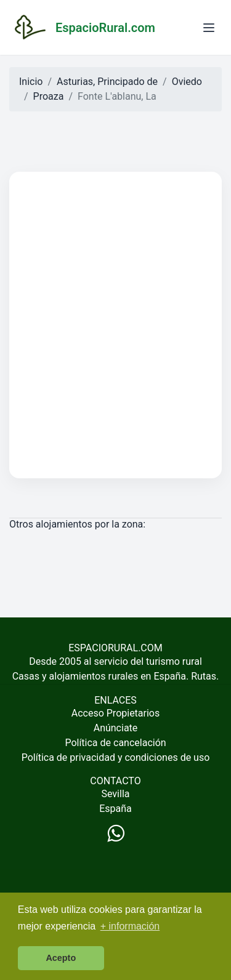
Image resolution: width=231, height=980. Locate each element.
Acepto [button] (61, 958)
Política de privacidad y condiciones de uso (116, 757)
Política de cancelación (115, 743)
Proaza (49, 96)
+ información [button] (130, 926)
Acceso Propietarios (116, 713)
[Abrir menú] (209, 28)
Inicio (31, 82)
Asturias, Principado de (107, 82)
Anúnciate (116, 728)
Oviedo (187, 82)
